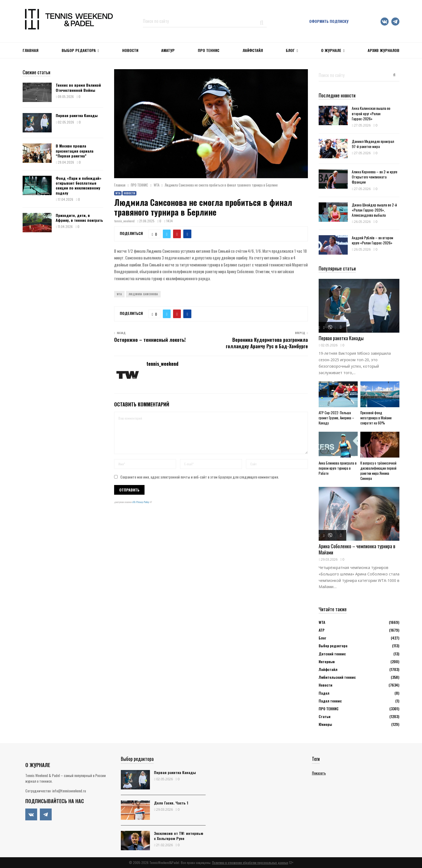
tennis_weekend (124, 221)
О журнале (331, 50)
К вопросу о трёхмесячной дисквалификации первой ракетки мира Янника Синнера (378, 470)
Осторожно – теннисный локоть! (150, 340)
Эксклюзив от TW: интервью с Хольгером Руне (179, 836)
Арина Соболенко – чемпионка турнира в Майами (357, 549)
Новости (129, 193)
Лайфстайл (328, 669)
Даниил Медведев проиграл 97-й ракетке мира (373, 144)
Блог (290, 50)
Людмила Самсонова (143, 294)
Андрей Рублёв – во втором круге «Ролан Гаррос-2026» (372, 240)
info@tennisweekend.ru (69, 791)
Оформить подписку (329, 21)
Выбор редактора (79, 50)
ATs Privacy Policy (141, 502)
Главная (31, 50)
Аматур (168, 50)
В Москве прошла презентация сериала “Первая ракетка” (75, 151)
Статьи (325, 716)
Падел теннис (330, 701)
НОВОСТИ (130, 50)
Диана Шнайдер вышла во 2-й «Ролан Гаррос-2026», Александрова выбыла (374, 210)
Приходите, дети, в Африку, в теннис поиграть (79, 218)
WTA (118, 193)
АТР (322, 630)
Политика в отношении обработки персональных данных (250, 862)
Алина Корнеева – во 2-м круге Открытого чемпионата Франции (374, 177)
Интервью (327, 661)
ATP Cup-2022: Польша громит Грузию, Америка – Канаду (336, 418)
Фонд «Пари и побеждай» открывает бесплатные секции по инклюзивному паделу (79, 185)
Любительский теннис (337, 677)
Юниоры (325, 724)
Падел (324, 693)
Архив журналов (384, 50)
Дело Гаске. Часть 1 (171, 803)
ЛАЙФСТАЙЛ (253, 50)
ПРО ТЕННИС (209, 50)
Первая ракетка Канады (77, 115)
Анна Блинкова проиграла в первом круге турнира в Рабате (338, 468)
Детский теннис (332, 654)
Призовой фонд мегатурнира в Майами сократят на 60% (376, 418)
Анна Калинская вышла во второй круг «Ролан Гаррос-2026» (371, 113)
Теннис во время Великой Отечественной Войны (78, 87)
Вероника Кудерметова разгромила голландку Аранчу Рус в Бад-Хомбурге (267, 343)
